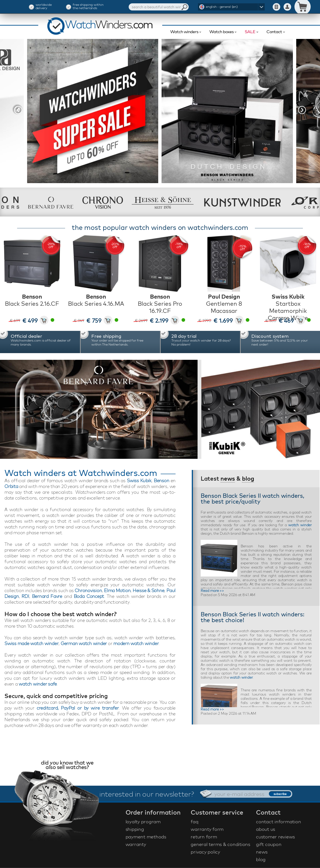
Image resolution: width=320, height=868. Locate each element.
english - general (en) (222, 7)
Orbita (11, 486)
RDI (25, 596)
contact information (278, 821)
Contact (274, 32)
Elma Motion (117, 590)
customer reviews (275, 837)
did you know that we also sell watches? (67, 765)
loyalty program (143, 821)
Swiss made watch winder (31, 643)
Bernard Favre (47, 596)
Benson (162, 481)
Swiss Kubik (139, 481)
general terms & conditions (220, 844)
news (228, 479)
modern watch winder (136, 643)
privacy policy (205, 852)
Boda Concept (89, 596)
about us (266, 829)
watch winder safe (38, 684)
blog (248, 479)
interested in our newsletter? (147, 794)
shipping (135, 829)
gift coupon (269, 844)
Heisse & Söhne (149, 590)
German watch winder (84, 643)
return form (204, 837)
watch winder (300, 525)
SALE (250, 32)
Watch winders (184, 32)
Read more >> (212, 591)
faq (194, 821)
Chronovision (88, 590)
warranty (136, 844)
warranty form (207, 829)
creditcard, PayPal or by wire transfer (78, 708)
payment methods (146, 837)
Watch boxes (221, 32)
